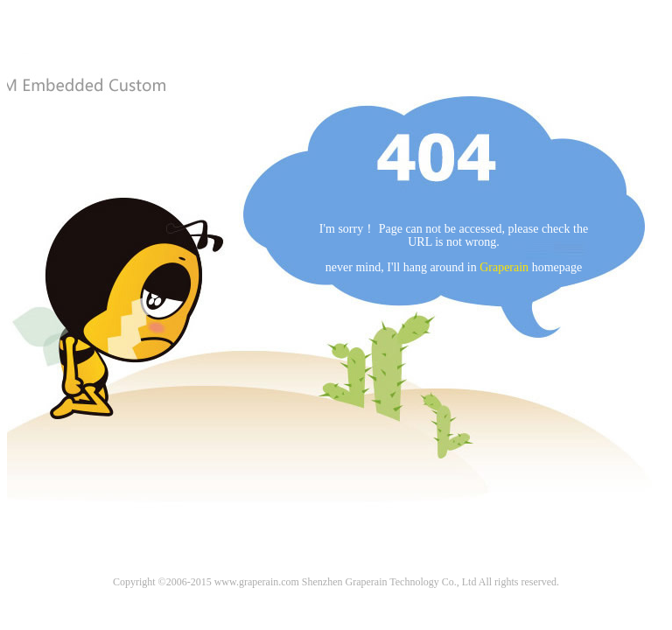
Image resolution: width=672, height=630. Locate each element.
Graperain (504, 267)
